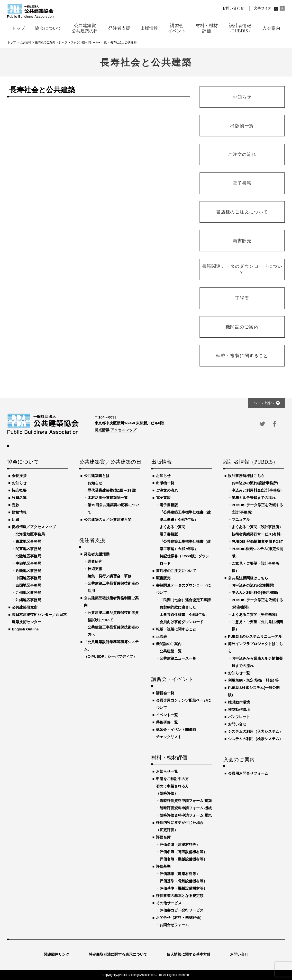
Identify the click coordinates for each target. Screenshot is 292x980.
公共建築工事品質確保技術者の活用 (113, 587)
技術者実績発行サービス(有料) (257, 534)
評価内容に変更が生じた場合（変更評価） (180, 826)
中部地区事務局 (28, 563)
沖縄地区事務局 (28, 600)
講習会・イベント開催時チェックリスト (176, 733)
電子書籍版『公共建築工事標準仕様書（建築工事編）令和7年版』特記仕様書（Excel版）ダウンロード (185, 549)
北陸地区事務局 (28, 556)
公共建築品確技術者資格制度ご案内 (111, 602)
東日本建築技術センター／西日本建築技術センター (39, 618)
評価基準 (163, 866)
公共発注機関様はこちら (248, 578)
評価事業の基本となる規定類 (180, 896)
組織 (16, 519)
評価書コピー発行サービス (182, 910)
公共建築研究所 (25, 607)
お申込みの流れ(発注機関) (253, 585)
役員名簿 (19, 498)
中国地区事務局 (28, 578)
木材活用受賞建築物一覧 (108, 498)
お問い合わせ (233, 8)
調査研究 (95, 561)
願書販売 (163, 578)
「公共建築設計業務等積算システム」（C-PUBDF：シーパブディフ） (111, 649)
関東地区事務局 (28, 549)
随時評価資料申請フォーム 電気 (186, 815)
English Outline (25, 629)
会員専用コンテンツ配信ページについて (183, 704)
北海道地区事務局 (30, 534)
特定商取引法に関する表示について (118, 954)
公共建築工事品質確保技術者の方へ (113, 631)
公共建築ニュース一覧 (178, 658)
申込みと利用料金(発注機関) (255, 593)
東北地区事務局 (28, 541)
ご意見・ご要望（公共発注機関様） (257, 625)
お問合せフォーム (174, 925)
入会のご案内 (239, 760)
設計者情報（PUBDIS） (251, 462)
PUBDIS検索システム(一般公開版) (254, 691)
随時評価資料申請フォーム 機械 (186, 808)
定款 (16, 505)
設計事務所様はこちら (246, 476)
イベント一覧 (167, 715)
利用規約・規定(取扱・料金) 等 (253, 680)
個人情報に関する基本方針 (189, 954)
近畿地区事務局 (28, 571)
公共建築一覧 (171, 651)
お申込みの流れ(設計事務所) (255, 483)
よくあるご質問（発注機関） (255, 614)
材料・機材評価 (169, 758)
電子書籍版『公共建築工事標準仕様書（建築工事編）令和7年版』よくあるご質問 (185, 516)
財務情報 (19, 512)
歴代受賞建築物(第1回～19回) (112, 490)
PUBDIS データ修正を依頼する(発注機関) (257, 604)
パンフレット (239, 717)
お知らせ (19, 483)
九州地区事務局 (28, 593)
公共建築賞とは (97, 476)
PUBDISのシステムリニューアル (255, 636)
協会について (23, 462)
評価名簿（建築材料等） (180, 844)
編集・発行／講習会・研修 (109, 576)
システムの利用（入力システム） (255, 731)
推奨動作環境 (239, 702)
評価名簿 (163, 837)
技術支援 (95, 569)
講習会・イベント (173, 679)
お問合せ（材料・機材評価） (180, 918)
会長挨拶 (19, 476)
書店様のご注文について (176, 571)
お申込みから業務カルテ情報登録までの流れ (257, 662)
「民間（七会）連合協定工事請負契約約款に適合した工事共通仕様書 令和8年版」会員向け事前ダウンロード (185, 611)
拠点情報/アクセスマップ (115, 430)
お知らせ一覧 (167, 771)
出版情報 (162, 462)
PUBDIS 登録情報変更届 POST (257, 541)
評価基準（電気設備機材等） (183, 881)
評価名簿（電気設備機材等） (183, 852)
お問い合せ (237, 724)
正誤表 (161, 636)
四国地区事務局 (28, 585)
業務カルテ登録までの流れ (254, 498)
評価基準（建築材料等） (180, 874)
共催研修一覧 (167, 722)
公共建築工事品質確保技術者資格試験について (113, 616)
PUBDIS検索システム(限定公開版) (257, 552)
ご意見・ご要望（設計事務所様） (255, 567)
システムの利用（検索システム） (255, 739)
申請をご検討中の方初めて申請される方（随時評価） (172, 786)
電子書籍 (163, 498)
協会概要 (19, 490)
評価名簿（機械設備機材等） (183, 859)
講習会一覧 (165, 693)
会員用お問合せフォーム (248, 773)
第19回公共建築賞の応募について (113, 509)
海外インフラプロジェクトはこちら (255, 647)
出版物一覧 (165, 483)
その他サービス (169, 903)
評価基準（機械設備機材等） (183, 888)
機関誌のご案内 (169, 644)
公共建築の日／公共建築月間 (108, 519)
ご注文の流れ (167, 490)
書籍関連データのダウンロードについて (183, 589)
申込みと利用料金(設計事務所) (257, 490)
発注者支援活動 (97, 554)
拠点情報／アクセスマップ (34, 527)
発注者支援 (92, 541)
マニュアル (241, 519)
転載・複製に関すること (176, 629)
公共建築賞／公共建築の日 (110, 462)
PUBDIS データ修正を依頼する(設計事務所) (257, 509)
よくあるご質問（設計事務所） (257, 527)
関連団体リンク (57, 954)
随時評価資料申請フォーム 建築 (186, 801)
